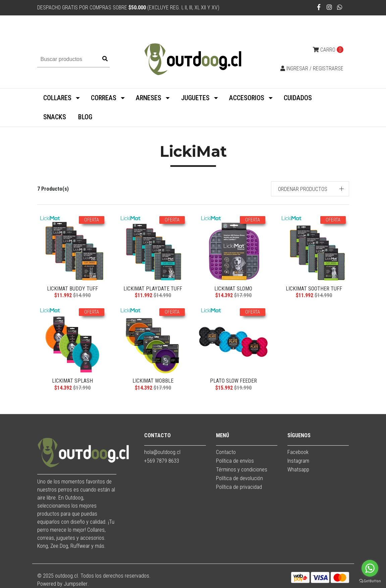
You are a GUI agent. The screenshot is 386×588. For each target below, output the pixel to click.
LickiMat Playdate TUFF (153, 289)
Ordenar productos (303, 189)
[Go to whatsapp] (370, 568)
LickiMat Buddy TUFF (72, 289)
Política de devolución (239, 478)
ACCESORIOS (247, 98)
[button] (310, 189)
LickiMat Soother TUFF (314, 289)
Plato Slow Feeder (233, 381)
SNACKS (55, 117)
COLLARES (57, 98)
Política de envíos (235, 461)
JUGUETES (195, 98)
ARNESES (149, 98)
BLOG (85, 117)
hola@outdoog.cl (162, 452)
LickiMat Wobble (153, 381)
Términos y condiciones (242, 470)
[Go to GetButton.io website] (370, 581)
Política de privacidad (239, 487)
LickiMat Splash (72, 381)
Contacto (226, 452)
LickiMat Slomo (233, 289)
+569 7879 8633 (162, 461)
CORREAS (104, 98)
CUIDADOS (298, 98)
